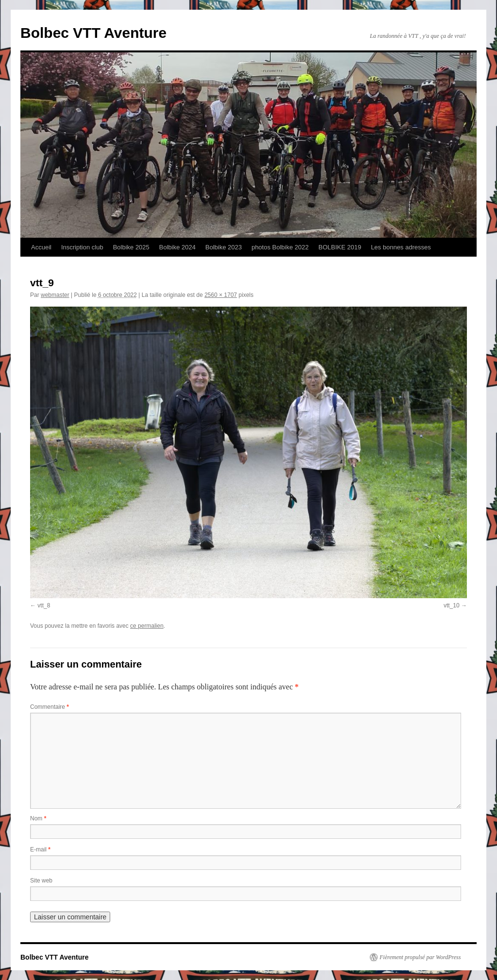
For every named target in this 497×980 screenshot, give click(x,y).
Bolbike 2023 (224, 247)
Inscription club (82, 247)
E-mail (40, 849)
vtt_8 (44, 605)
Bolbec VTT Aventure (93, 33)
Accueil (41, 247)
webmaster (55, 295)
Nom (38, 818)
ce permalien (147, 626)
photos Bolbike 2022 (280, 247)
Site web (41, 881)
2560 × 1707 (221, 295)
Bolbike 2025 (131, 247)
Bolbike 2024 (177, 247)
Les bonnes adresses (401, 247)
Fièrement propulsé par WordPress (420, 957)
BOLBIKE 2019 (340, 247)
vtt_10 (452, 605)
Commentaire (50, 707)
